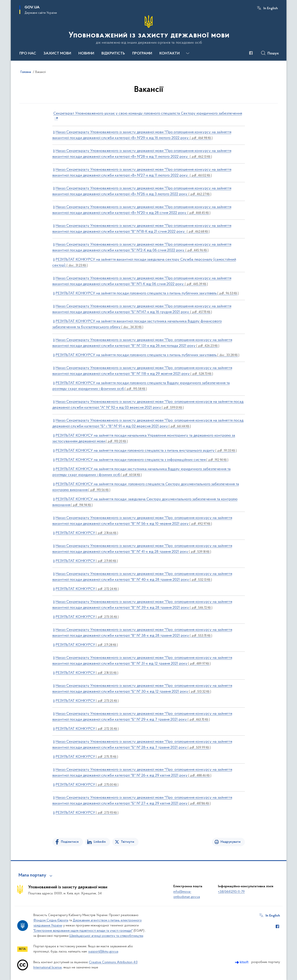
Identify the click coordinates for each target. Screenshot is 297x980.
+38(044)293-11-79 (231, 892)
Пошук (273, 54)
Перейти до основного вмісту (3, 3)
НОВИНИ (86, 54)
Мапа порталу (32, 875)
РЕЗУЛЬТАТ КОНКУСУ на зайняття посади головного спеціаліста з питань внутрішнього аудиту (146, 451)
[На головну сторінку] (149, 30)
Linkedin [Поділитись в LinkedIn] (100, 842)
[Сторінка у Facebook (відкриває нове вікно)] (251, 53)
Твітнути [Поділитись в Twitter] (128, 842)
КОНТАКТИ (169, 54)
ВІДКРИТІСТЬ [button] (113, 54)
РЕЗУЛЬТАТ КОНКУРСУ (87, 533)
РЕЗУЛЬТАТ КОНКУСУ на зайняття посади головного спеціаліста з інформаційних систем (142, 460)
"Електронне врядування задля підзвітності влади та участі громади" (83, 931)
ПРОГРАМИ (142, 54)
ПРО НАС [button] (28, 54)
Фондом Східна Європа (51, 920)
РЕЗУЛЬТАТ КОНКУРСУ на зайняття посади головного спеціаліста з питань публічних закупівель (147, 293)
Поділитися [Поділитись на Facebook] (70, 842)
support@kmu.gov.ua (103, 952)
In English (271, 8)
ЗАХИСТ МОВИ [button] (57, 54)
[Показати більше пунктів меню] (188, 53)
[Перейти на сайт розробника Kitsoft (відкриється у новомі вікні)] (242, 962)
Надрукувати (231, 842)
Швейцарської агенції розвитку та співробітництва (106, 936)
